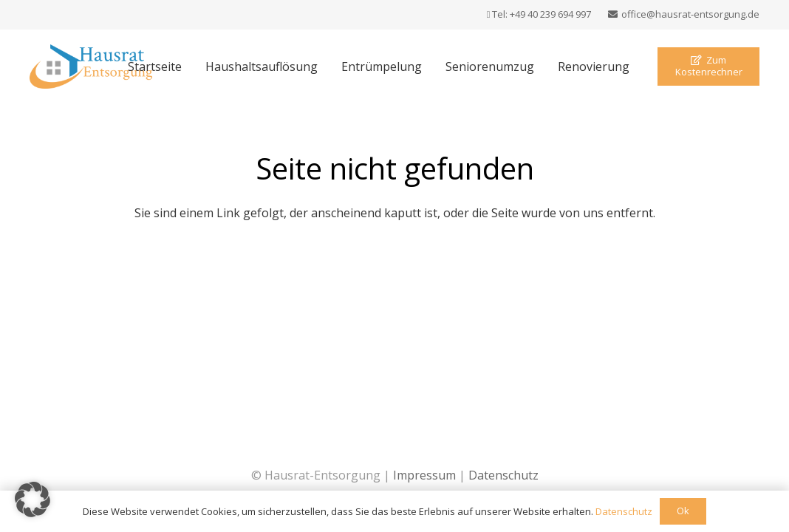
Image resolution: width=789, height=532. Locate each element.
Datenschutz (503, 475)
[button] (33, 499)
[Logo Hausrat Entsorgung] (91, 66)
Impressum (424, 475)
